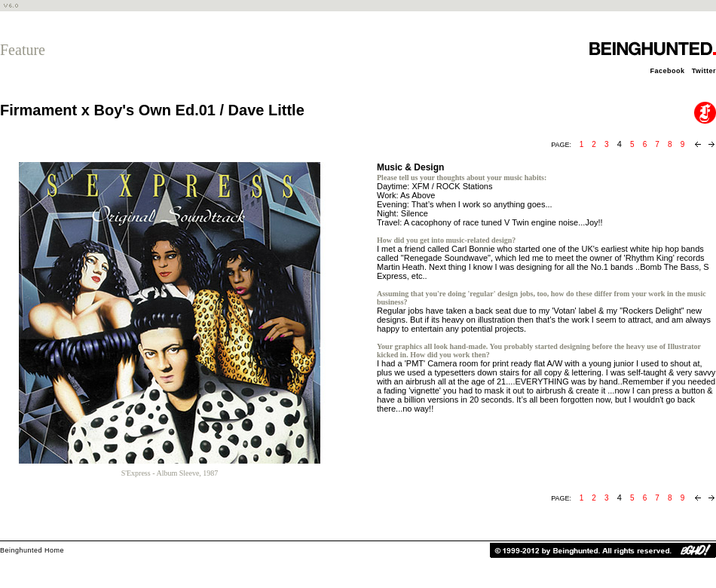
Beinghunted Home (32, 550)
